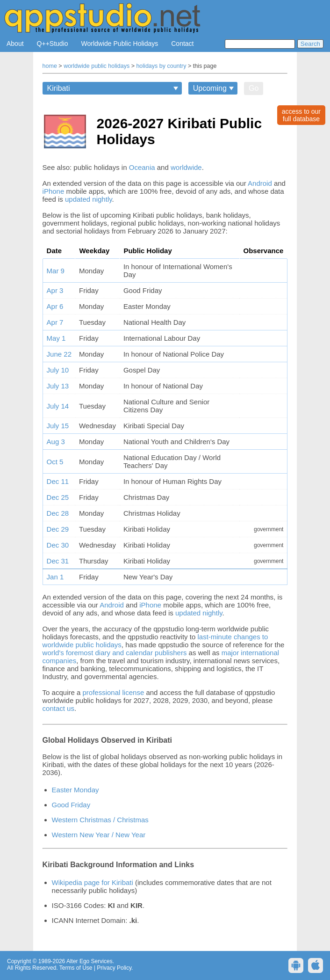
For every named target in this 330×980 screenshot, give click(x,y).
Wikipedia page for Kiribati (93, 882)
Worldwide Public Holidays (120, 44)
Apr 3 (55, 290)
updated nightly (89, 199)
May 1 (56, 338)
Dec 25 (58, 497)
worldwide (186, 167)
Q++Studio (53, 44)
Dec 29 (58, 529)
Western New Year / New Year (99, 835)
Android (260, 183)
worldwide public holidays (97, 66)
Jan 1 (55, 577)
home (50, 66)
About (15, 44)
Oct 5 (55, 462)
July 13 (58, 386)
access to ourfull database (301, 115)
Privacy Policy (114, 968)
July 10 (58, 370)
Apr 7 (55, 322)
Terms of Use (76, 968)
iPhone (54, 191)
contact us (58, 708)
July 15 (58, 426)
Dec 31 (58, 561)
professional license (113, 692)
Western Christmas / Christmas (100, 820)
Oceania (142, 167)
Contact (182, 44)
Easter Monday (75, 790)
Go (254, 88)
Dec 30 (58, 545)
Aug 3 (56, 442)
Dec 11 (58, 481)
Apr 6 (55, 306)
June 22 (59, 354)
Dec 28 (58, 513)
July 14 (58, 406)
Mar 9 (56, 271)
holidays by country (161, 66)
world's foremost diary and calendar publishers (115, 653)
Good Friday (71, 805)
